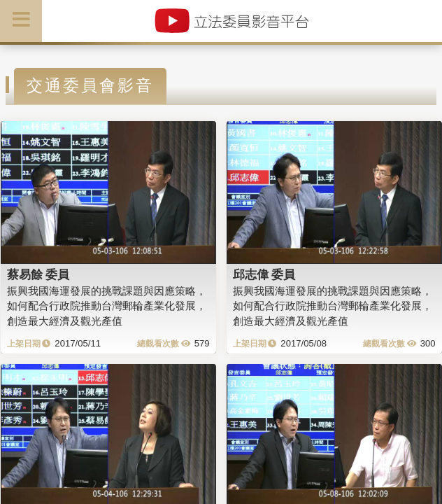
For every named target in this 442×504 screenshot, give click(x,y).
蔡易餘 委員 (38, 274)
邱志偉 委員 (264, 274)
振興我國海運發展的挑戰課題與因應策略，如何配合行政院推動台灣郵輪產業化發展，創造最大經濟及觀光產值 (107, 306)
